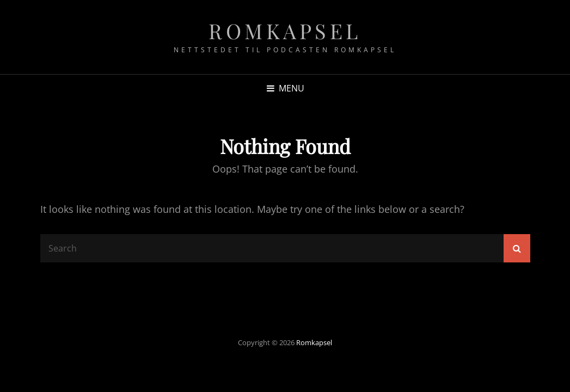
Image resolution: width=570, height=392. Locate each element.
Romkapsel (285, 31)
